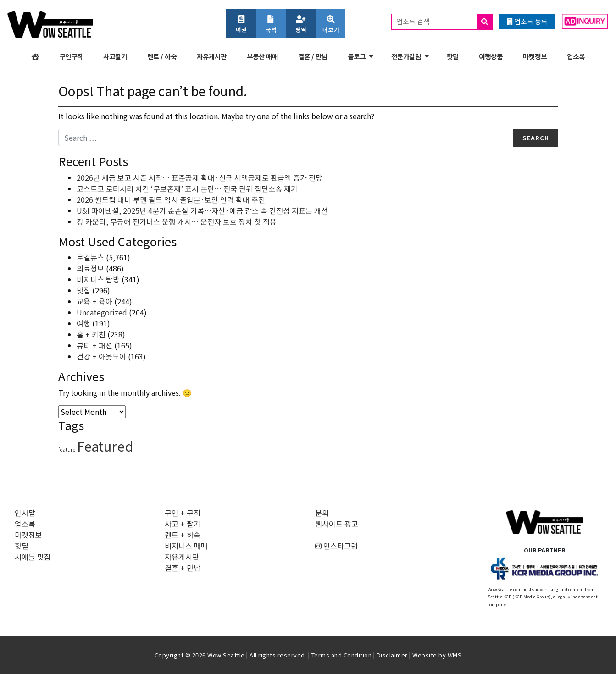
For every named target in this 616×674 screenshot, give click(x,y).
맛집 (83, 290)
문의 (322, 513)
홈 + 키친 (91, 334)
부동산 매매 (262, 56)
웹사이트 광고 (337, 524)
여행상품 (491, 56)
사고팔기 (115, 56)
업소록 (576, 56)
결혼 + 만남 (183, 568)
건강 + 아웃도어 (101, 356)
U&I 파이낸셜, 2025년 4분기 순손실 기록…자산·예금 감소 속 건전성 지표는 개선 (202, 210)
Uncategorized (102, 312)
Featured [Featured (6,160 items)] (105, 446)
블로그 (357, 56)
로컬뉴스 (90, 257)
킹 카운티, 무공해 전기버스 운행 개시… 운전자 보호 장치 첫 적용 (177, 221)
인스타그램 (336, 546)
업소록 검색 (444, 22)
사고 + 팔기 (183, 524)
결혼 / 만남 (313, 56)
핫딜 (453, 56)
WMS (455, 655)
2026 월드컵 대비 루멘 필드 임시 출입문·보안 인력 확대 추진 (171, 199)
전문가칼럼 (406, 56)
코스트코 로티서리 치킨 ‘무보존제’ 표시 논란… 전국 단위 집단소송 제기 (187, 188)
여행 (83, 323)
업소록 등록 (527, 21)
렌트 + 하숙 (183, 535)
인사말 (25, 513)
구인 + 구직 (183, 513)
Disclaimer (392, 655)
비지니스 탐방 (98, 279)
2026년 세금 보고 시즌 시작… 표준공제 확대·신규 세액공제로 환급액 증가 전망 (200, 177)
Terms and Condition (342, 655)
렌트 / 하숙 (162, 56)
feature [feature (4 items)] (67, 450)
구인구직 (71, 56)
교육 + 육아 (94, 301)
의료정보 (90, 268)
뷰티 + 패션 (94, 345)
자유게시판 (212, 56)
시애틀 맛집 (33, 557)
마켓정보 (535, 56)
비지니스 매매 (186, 546)
